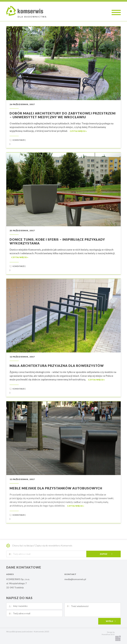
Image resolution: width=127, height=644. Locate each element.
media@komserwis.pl (75, 579)
